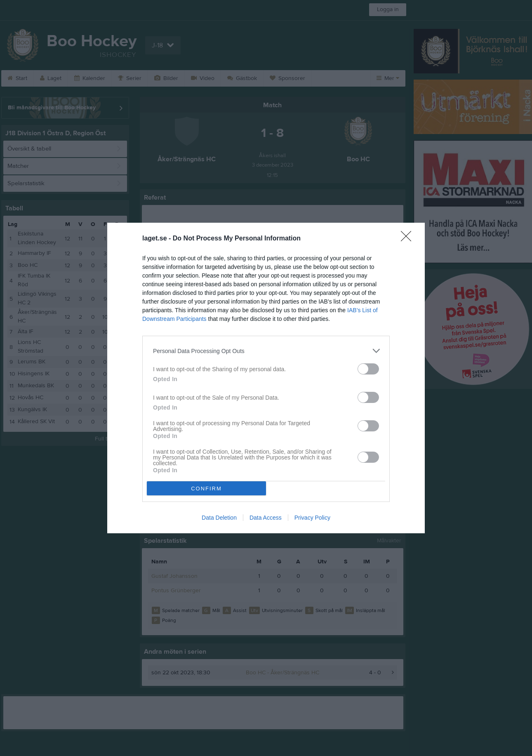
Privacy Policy (312, 518)
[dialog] (266, 378)
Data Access (266, 518)
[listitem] (266, 351)
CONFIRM (206, 489)
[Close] (409, 239)
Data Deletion (219, 518)
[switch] (368, 369)
